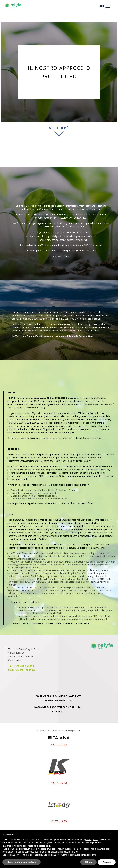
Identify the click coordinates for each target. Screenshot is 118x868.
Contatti (58, 711)
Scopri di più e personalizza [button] (22, 862)
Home (58, 692)
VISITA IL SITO (59, 745)
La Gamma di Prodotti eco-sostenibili (58, 707)
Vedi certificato (61, 256)
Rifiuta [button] (88, 862)
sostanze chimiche (33, 404)
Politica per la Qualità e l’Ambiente (58, 696)
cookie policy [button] (45, 846)
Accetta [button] (107, 862)
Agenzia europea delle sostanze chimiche (54, 413)
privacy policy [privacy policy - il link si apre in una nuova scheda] (92, 840)
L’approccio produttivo (58, 700)
